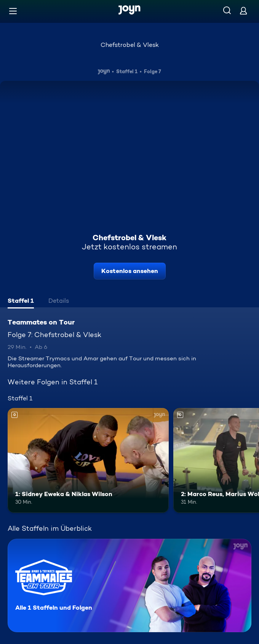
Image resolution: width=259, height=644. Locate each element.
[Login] (243, 10)
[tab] (21, 302)
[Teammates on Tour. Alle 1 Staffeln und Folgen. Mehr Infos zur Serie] (129, 585)
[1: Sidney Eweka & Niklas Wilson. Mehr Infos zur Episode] (88, 460)
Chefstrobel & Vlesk (130, 45)
